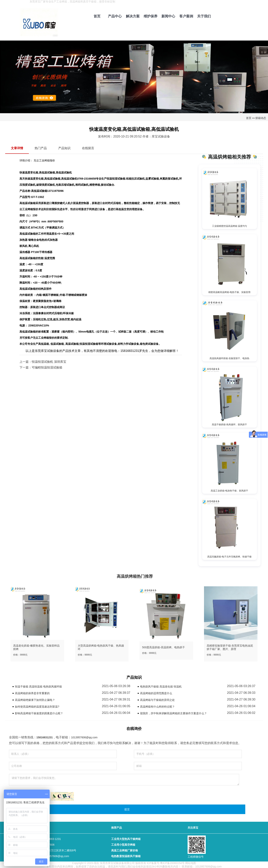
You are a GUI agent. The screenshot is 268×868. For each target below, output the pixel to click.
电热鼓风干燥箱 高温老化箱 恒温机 (161, 686)
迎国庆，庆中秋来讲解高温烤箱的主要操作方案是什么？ (173, 713)
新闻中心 (168, 16)
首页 (97, 16)
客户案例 (186, 16)
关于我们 (204, 16)
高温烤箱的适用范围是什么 (156, 693)
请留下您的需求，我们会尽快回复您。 (124, 779)
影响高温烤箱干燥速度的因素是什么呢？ (39, 713)
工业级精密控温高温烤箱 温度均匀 (230, 226)
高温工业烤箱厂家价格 (125, 850)
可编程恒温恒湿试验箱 (47, 367)
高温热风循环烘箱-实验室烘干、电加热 (229, 358)
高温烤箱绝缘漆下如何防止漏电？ (35, 700)
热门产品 (41, 148)
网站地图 (191, 863)
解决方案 (133, 16)
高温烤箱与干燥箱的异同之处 (157, 700)
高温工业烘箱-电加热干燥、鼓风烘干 (229, 490)
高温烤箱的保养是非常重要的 (32, 693)
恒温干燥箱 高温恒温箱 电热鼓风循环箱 (38, 686)
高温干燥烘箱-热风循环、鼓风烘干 (229, 424)
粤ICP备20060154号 (172, 863)
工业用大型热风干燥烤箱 (126, 839)
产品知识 (64, 148)
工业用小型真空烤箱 (123, 844)
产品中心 (115, 16)
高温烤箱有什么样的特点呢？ (157, 706)
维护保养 (151, 16)
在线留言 (88, 148)
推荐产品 (117, 827)
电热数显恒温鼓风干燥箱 (126, 856)
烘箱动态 (261, 118)
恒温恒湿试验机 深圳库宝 (49, 362)
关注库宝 (193, 827)
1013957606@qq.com (84, 737)
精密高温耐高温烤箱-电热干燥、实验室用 (229, 292)
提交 (127, 809)
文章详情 (17, 148)
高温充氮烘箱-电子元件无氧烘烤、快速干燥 (229, 556)
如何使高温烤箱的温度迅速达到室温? (37, 706)
